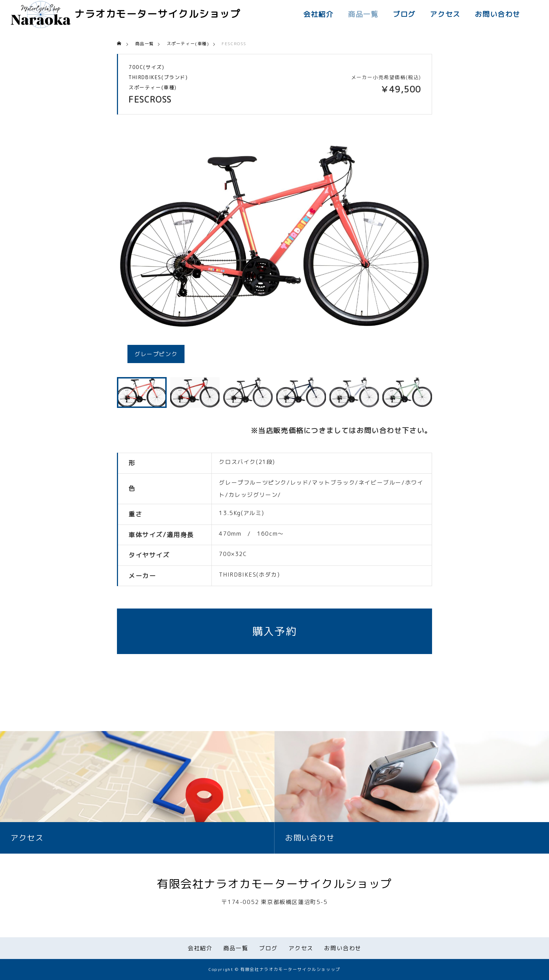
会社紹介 (318, 14)
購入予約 (274, 631)
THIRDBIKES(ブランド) (158, 77)
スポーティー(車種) (153, 88)
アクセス (445, 14)
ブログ (404, 14)
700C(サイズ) (146, 67)
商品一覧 (363, 14)
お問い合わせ (498, 14)
